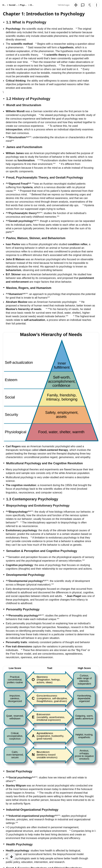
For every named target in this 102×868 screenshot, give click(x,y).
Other (33, 5)
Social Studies (16, 5)
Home (6, 5)
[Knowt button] (76, 5)
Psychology (26, 5)
